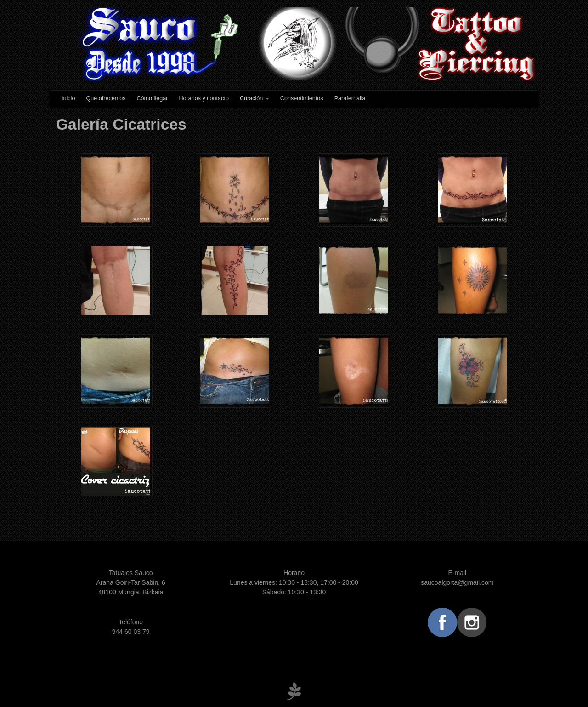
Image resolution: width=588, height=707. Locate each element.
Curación (254, 98)
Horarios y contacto (204, 98)
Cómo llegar (153, 98)
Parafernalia (350, 98)
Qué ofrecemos (106, 98)
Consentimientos (302, 98)
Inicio (68, 98)
